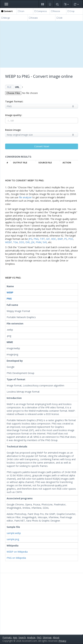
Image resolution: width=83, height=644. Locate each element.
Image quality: (14, 115)
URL (17, 87)
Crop (71, 11)
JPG (30, 239)
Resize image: (13, 130)
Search (22, 637)
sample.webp (14, 533)
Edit (59, 18)
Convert (7, 11)
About (56, 637)
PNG (36, 239)
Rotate (33, 18)
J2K (33, 242)
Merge (6, 18)
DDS (22, 242)
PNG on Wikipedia (16, 558)
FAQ (39, 637)
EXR (28, 242)
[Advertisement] (42, 44)
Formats (7, 637)
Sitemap (47, 637)
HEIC (54, 239)
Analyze (31, 637)
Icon (21, 11)
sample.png (13, 539)
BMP (60, 239)
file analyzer (25, 197)
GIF (48, 239)
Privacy (62, 641)
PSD (71, 239)
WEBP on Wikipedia (17, 552)
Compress (41, 11)
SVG (45, 242)
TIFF (42, 239)
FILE (9, 87)
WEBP (8, 242)
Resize (56, 11)
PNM (39, 242)
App (15, 637)
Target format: (14, 101)
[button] (42, 4)
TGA (15, 242)
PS (66, 239)
